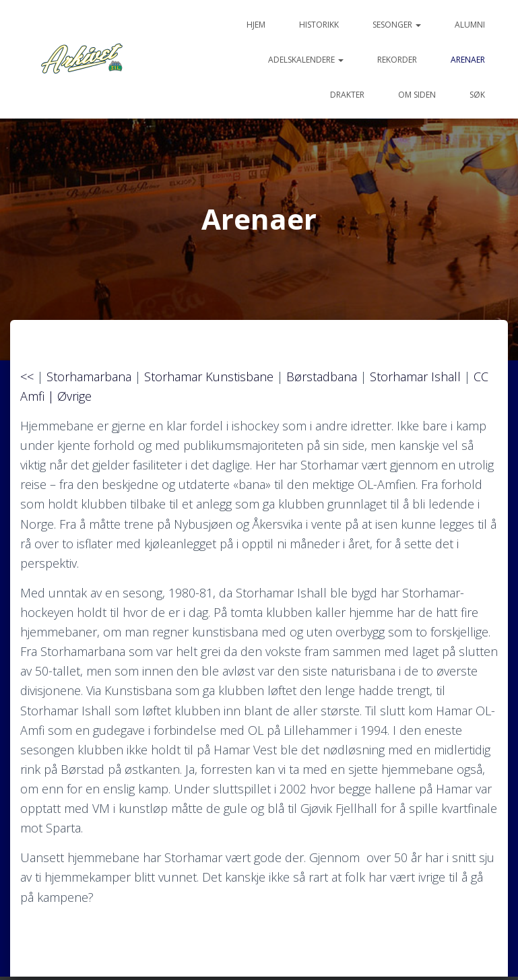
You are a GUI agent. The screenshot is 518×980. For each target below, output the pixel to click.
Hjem (256, 25)
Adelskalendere (306, 60)
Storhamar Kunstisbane (209, 377)
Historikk (319, 25)
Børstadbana (322, 377)
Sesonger (397, 25)
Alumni (470, 25)
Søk (477, 95)
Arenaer (468, 60)
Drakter (347, 95)
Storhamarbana (89, 377)
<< (27, 377)
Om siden (417, 95)
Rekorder (397, 60)
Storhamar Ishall (415, 377)
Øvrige (74, 396)
